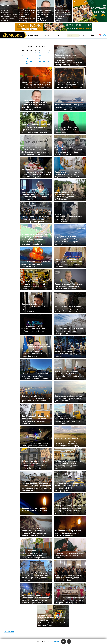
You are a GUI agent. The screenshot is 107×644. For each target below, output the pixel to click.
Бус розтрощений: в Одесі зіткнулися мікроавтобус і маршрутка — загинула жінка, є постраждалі (67, 420)
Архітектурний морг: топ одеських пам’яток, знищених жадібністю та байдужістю (65, 196)
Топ (58, 35)
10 (40, 56)
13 (22, 58)
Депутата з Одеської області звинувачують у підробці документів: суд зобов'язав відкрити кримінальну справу (67, 442)
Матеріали (33, 35)
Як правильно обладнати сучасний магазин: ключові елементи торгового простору (69, 464)
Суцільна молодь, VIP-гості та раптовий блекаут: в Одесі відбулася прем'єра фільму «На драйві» (33, 330)
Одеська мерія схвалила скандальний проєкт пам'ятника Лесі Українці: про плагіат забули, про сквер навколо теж (35, 151)
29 (31, 64)
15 (31, 58)
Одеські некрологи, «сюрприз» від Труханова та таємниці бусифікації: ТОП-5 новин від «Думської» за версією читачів (36, 554)
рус (83, 35)
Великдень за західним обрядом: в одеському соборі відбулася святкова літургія (68, 578)
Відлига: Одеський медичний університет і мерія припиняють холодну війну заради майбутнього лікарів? (69, 375)
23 (35, 61)
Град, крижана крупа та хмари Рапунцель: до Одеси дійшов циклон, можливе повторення (67, 240)
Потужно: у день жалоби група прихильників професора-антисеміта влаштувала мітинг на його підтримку (34, 464)
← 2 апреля (9, 631)
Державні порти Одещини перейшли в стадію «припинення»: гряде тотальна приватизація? (36, 398)
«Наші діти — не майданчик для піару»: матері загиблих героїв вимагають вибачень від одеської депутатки (69, 263)
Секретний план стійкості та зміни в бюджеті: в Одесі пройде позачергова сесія (69, 331)
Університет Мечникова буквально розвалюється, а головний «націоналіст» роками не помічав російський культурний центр (68, 60)
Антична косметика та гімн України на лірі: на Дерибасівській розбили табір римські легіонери (69, 600)
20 (22, 61)
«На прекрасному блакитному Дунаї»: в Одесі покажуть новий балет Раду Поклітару (68, 352)
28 (27, 64)
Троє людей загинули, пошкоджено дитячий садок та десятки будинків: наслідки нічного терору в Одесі (35, 532)
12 (49, 56)
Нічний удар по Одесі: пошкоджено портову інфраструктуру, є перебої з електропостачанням (36, 85)
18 (44, 58)
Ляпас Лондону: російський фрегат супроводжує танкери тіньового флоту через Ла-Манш (69, 107)
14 (27, 58)
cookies (57, 641)
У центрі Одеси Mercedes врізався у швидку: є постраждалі (36, 444)
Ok (64, 641)
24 (40, 61)
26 (49, 61)
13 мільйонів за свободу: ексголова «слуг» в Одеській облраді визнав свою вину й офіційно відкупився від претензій (45, 14)
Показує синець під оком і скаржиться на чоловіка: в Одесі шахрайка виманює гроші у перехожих (68, 218)
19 (49, 58)
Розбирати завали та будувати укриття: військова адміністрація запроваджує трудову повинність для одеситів (36, 487)
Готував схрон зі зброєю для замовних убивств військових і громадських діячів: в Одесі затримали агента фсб (69, 151)
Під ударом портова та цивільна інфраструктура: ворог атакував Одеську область (68, 309)
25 (44, 61)
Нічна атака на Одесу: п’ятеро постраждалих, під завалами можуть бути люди (68, 533)
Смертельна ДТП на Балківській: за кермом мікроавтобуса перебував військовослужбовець (35, 376)
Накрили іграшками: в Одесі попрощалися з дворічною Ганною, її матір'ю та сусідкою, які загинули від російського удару (36, 173)
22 (31, 61)
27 (22, 64)
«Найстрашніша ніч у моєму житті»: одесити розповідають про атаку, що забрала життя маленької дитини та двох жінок (69, 509)
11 (44, 56)
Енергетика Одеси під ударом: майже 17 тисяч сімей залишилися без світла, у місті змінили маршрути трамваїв (69, 487)
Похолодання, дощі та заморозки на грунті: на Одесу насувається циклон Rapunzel (68, 398)
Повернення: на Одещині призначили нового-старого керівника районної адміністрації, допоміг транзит (36, 308)
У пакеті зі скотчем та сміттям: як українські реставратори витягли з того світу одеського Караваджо (69, 85)
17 (40, 58)
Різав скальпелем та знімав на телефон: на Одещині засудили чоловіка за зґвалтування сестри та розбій (69, 554)
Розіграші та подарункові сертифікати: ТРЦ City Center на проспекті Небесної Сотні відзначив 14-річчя (34, 284)
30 (35, 64)
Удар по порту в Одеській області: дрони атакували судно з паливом (36, 264)
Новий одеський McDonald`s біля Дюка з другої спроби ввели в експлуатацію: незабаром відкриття (36, 420)
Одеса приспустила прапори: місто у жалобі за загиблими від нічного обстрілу (34, 510)
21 (27, 61)
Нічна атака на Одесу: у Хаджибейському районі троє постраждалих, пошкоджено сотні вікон (35, 599)
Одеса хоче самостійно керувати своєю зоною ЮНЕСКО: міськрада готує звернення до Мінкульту (69, 174)
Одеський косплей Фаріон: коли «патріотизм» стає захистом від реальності (69, 286)
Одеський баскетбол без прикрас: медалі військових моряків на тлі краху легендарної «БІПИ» (36, 219)
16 (35, 58)
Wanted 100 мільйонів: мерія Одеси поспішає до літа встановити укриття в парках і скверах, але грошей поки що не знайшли (36, 128)
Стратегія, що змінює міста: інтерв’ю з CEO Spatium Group (67, 129)
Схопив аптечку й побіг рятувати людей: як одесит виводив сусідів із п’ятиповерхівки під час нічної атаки (35, 577)
